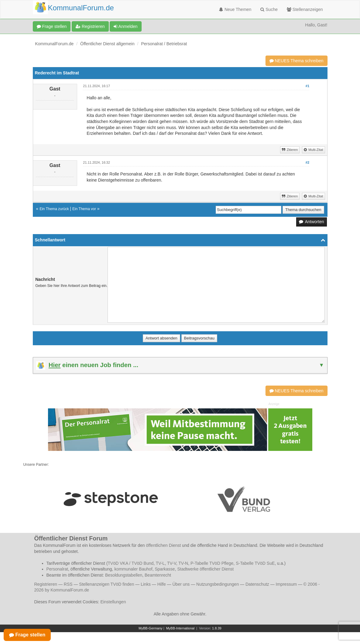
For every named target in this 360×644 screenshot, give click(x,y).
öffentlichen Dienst (164, 545)
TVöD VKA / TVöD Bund (131, 563)
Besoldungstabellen (124, 575)
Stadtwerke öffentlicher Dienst (205, 569)
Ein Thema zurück (54, 209)
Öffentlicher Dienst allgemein (107, 44)
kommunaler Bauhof (133, 569)
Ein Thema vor (84, 209)
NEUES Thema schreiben (297, 61)
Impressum (286, 584)
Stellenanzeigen (305, 9)
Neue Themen (235, 9)
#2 (307, 162)
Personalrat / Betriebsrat (164, 44)
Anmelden (125, 26)
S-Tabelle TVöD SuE (255, 563)
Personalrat (57, 569)
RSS (68, 584)
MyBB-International (180, 628)
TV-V (172, 563)
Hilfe (162, 584)
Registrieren (90, 26)
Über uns (181, 584)
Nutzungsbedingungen (218, 584)
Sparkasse (165, 569)
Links (146, 584)
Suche (269, 9)
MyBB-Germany (150, 628)
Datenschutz (257, 584)
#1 (307, 86)
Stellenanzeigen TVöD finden (106, 584)
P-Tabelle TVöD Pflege (212, 563)
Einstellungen (113, 602)
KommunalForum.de (55, 44)
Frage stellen (52, 26)
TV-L (160, 563)
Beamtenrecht (158, 575)
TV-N (183, 563)
